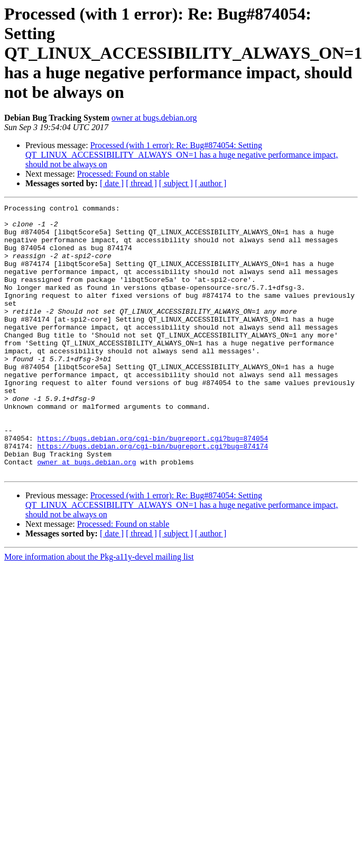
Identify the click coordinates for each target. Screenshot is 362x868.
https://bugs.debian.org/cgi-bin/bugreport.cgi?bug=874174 (152, 495)
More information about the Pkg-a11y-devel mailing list (99, 611)
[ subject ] (176, 183)
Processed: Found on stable (123, 174)
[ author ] (211, 183)
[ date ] (112, 183)
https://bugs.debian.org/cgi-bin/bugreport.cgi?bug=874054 (152, 486)
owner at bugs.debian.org (154, 118)
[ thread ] (141, 183)
